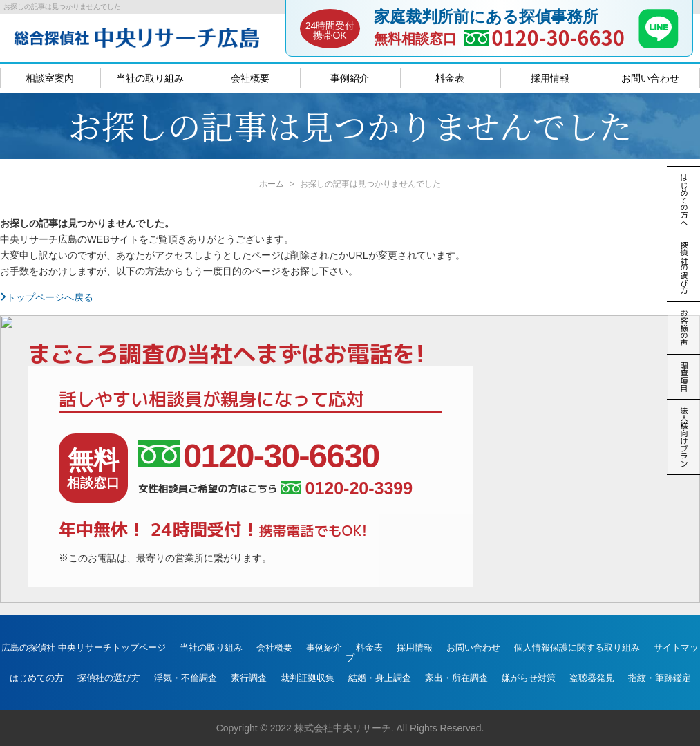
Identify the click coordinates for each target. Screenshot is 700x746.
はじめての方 (37, 678)
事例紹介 (350, 78)
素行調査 (249, 678)
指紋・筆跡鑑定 (660, 678)
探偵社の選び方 (109, 678)
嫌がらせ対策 (529, 678)
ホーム (272, 184)
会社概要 (250, 78)
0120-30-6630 (558, 37)
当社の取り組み (150, 78)
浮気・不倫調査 (186, 678)
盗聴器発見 (592, 678)
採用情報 (550, 78)
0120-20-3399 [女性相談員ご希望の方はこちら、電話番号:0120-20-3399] (347, 488)
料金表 (450, 78)
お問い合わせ (650, 78)
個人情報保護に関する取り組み (577, 647)
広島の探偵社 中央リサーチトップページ (84, 647)
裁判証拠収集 (308, 678)
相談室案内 (50, 78)
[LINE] (659, 44)
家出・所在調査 (456, 678)
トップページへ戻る (47, 297)
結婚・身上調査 (380, 678)
